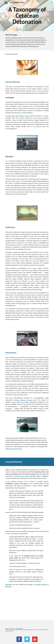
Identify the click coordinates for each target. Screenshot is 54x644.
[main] (27, 16)
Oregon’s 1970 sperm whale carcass (17, 116)
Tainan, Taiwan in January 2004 (25, 400)
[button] (2, 2)
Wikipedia (16, 381)
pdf (36, 257)
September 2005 (24, 303)
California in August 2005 (14, 449)
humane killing (28, 257)
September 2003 (21, 301)
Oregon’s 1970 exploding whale (30, 476)
